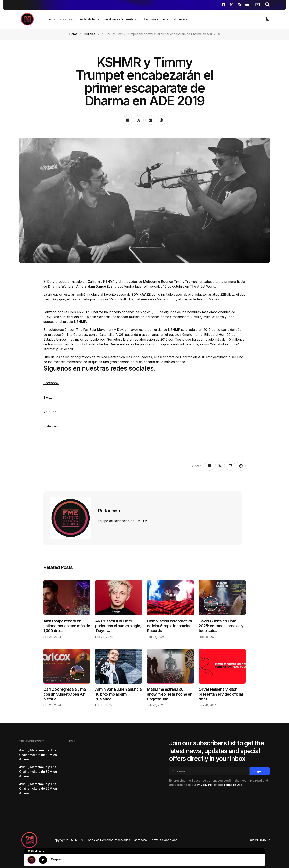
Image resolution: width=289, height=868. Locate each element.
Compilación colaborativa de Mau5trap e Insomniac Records (169, 626)
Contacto (140, 840)
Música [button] (181, 19)
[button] (258, 5)
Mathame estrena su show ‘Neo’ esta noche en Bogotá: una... (170, 694)
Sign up (260, 771)
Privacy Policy (207, 785)
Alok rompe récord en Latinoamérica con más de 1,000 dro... (67, 626)
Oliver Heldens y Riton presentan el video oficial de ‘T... (221, 694)
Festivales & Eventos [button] (122, 19)
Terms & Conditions (164, 840)
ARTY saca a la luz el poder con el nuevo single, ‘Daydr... (118, 626)
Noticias (90, 34)
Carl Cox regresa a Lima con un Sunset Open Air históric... (65, 694)
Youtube (50, 412)
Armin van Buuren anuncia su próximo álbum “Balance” (118, 694)
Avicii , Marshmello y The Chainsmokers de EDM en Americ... (38, 755)
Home (73, 34)
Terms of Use (233, 785)
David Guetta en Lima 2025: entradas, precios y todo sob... (221, 626)
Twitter (49, 397)
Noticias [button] (67, 19)
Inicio (51, 19)
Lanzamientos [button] (156, 19)
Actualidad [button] (90, 19)
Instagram (51, 426)
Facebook (51, 383)
